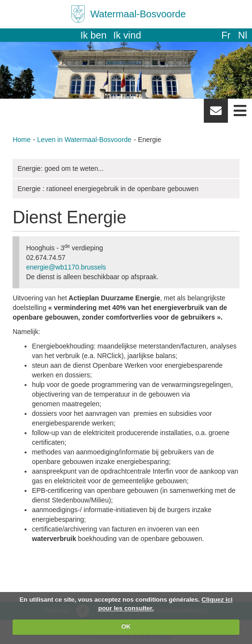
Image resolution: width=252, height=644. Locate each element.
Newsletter (216, 114)
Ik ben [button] (93, 35)
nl (243, 35)
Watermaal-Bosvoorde (138, 14)
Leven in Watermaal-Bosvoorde (84, 140)
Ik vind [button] (127, 35)
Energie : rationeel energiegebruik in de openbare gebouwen (108, 189)
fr (226, 35)
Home (21, 140)
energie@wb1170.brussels (66, 267)
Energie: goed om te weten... (60, 168)
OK (126, 626)
